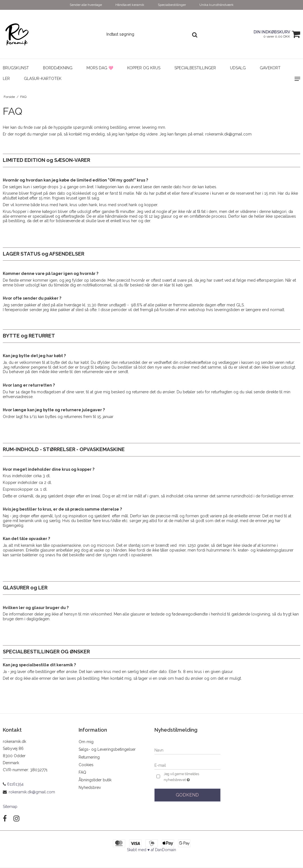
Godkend (187, 795)
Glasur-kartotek (43, 79)
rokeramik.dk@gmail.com (32, 792)
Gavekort (270, 68)
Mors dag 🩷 (100, 68)
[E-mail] (188, 765)
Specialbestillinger (195, 68)
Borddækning (58, 68)
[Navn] (188, 750)
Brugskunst (16, 68)
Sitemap (10, 807)
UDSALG (238, 68)
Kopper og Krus (144, 68)
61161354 (13, 784)
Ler (6, 79)
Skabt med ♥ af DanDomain (151, 850)
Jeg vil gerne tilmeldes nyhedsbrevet (190, 777)
